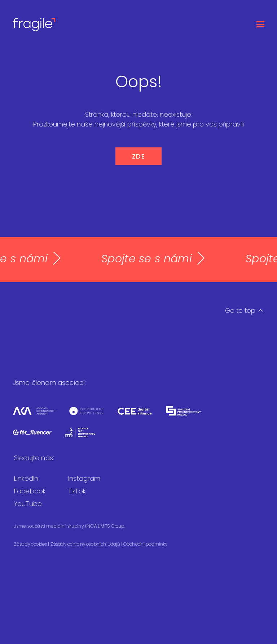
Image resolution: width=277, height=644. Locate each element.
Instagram (84, 478)
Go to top (244, 310)
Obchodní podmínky (146, 544)
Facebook (30, 491)
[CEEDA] (141, 415)
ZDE (139, 156)
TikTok (77, 491)
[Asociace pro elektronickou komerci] (85, 437)
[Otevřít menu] (260, 24)
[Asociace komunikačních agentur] (40, 415)
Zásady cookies (31, 544)
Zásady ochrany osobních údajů (86, 544)
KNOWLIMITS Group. (105, 526)
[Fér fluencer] (39, 437)
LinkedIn (26, 478)
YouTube (28, 504)
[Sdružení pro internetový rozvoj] (190, 415)
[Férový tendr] (93, 415)
